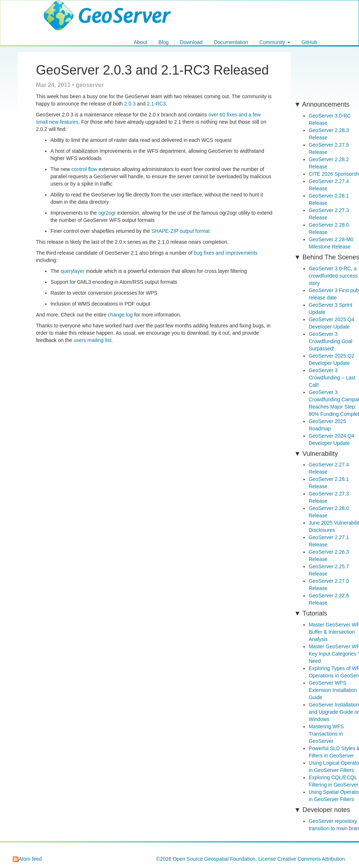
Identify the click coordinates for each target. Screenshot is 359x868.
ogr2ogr (107, 213)
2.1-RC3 (156, 104)
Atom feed (27, 859)
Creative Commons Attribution (311, 859)
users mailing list (92, 340)
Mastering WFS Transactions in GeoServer (326, 734)
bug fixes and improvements (226, 253)
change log (120, 315)
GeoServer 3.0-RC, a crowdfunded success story (333, 276)
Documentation (231, 42)
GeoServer (65, 9)
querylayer (73, 271)
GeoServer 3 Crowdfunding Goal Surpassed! (331, 341)
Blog (164, 42)
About (141, 42)
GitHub (310, 42)
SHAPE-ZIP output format (181, 231)
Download (191, 42)
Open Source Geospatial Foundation (214, 859)
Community (275, 42)
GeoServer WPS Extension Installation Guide (333, 690)
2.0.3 (130, 104)
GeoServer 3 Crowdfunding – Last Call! (332, 378)
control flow (84, 169)
